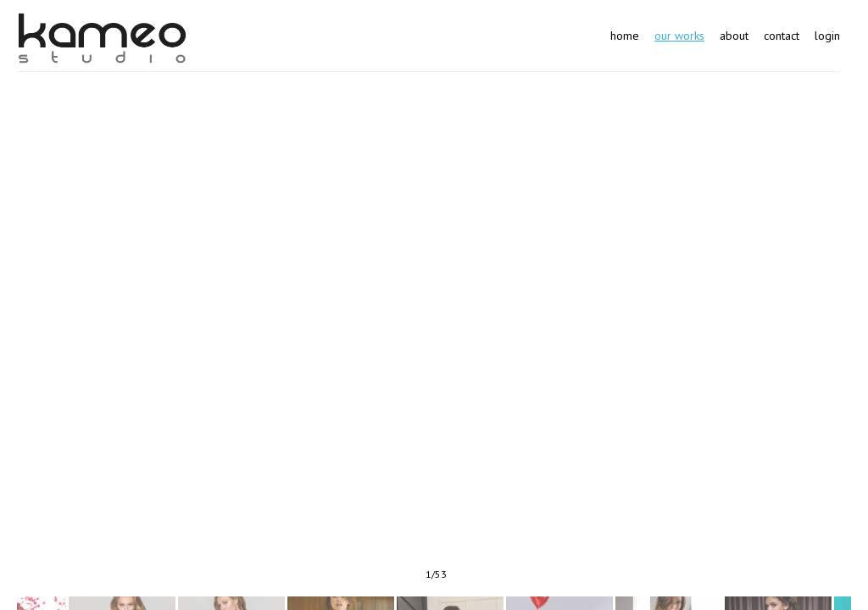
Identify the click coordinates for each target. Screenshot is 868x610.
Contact (782, 36)
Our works (679, 36)
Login (827, 36)
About (734, 36)
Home (625, 36)
